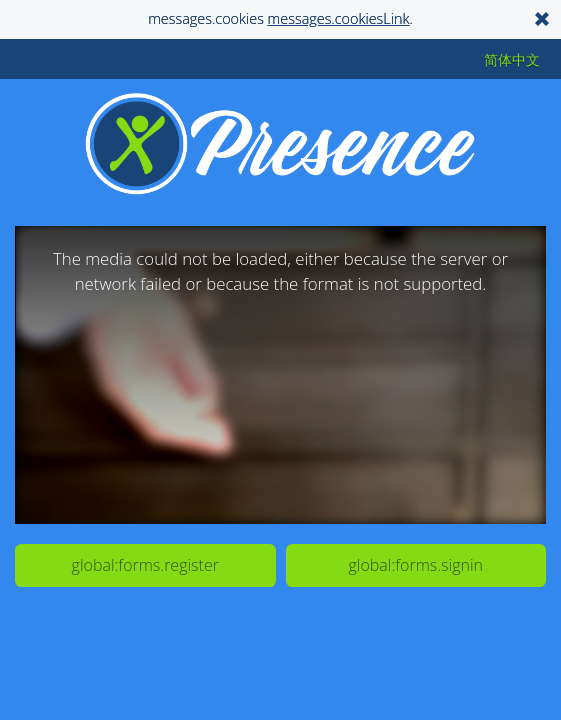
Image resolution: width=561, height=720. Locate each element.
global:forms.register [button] (145, 565)
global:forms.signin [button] (416, 565)
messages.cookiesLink (339, 18)
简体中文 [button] (512, 59)
